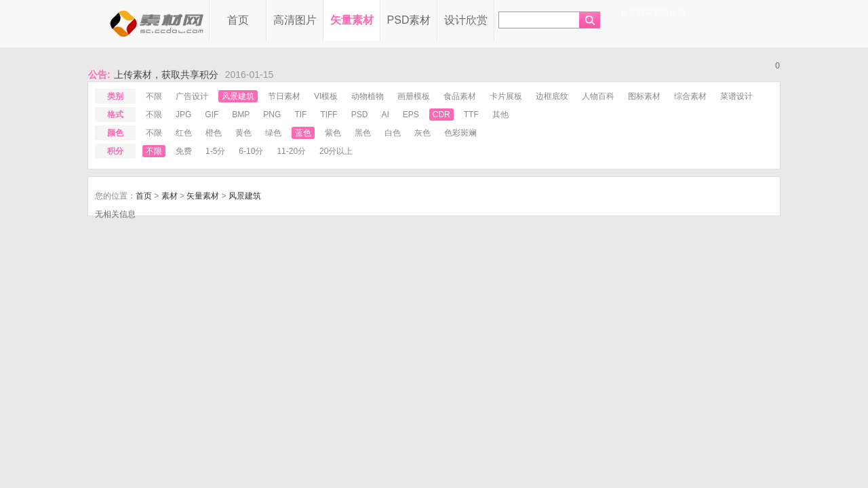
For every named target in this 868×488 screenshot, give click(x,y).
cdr (441, 115)
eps (411, 115)
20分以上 (336, 151)
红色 (184, 133)
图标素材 (644, 96)
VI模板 (326, 96)
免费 (184, 151)
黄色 (243, 133)
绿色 (273, 133)
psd (360, 115)
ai (385, 115)
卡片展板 (506, 96)
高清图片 (295, 20)
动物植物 (368, 96)
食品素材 (460, 96)
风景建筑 (238, 96)
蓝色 (303, 133)
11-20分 (291, 151)
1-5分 (215, 151)
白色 (393, 133)
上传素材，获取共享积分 (166, 75)
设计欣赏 (466, 20)
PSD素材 (409, 20)
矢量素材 (352, 20)
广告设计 (192, 96)
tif (300, 115)
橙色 (214, 133)
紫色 (333, 133)
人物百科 (598, 96)
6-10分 (251, 151)
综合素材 (690, 96)
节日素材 (284, 96)
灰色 (422, 133)
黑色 (363, 133)
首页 (238, 20)
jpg (183, 115)
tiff (329, 115)
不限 (154, 96)
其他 (500, 115)
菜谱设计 (736, 96)
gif (212, 115)
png (272, 115)
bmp (241, 115)
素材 (170, 196)
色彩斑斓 (460, 133)
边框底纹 (552, 96)
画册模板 (414, 96)
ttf (471, 115)
